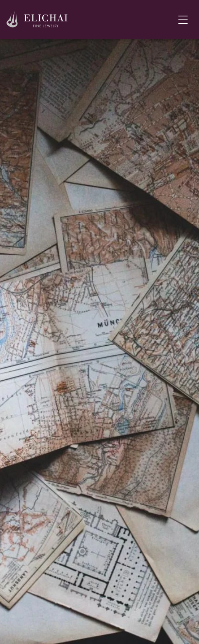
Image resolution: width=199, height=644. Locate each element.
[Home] (37, 20)
